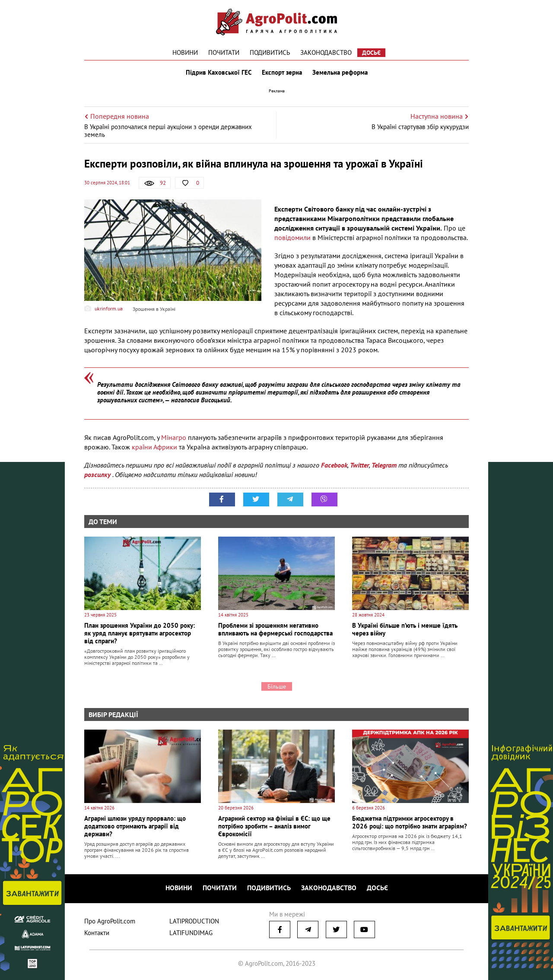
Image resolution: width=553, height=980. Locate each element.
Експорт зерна (282, 73)
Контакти (97, 933)
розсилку (98, 474)
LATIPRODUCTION (194, 921)
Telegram (384, 465)
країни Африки (154, 447)
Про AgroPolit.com (110, 921)
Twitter (359, 465)
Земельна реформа (340, 73)
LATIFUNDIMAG (191, 933)
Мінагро (175, 437)
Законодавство (326, 52)
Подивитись (270, 52)
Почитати (224, 52)
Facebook (334, 465)
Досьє (371, 53)
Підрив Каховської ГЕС (219, 73)
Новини (185, 52)
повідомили (293, 237)
